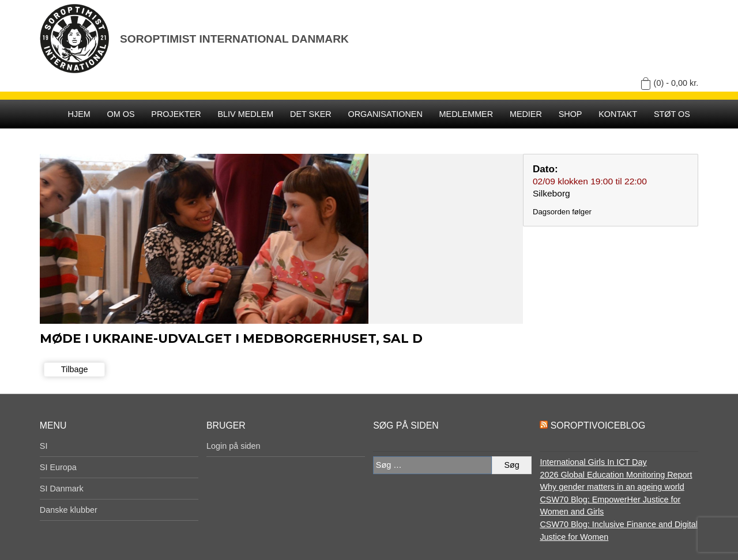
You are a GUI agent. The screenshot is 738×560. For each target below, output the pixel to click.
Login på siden (234, 446)
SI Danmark (62, 489)
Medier (526, 114)
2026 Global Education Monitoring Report (616, 475)
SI (44, 446)
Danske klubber (69, 510)
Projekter (176, 114)
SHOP (571, 114)
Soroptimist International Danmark (234, 39)
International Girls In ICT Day (593, 462)
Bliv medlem (245, 114)
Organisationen (385, 114)
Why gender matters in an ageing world (612, 487)
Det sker (311, 114)
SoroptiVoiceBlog (598, 425)
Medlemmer (466, 114)
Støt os (672, 114)
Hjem (79, 114)
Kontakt (618, 114)
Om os (121, 114)
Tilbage (75, 369)
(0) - (676, 83)
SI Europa (58, 467)
